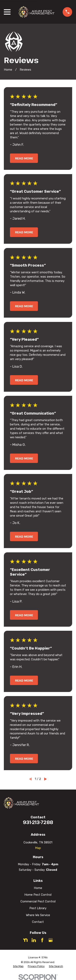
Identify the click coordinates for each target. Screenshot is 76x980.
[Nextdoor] (25, 940)
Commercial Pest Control (38, 901)
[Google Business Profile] (51, 940)
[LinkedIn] (34, 940)
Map (38, 848)
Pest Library (38, 908)
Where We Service (38, 915)
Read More (24, 158)
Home (38, 888)
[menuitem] (18, 966)
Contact (38, 922)
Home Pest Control (38, 895)
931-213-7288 (38, 822)
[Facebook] (42, 940)
